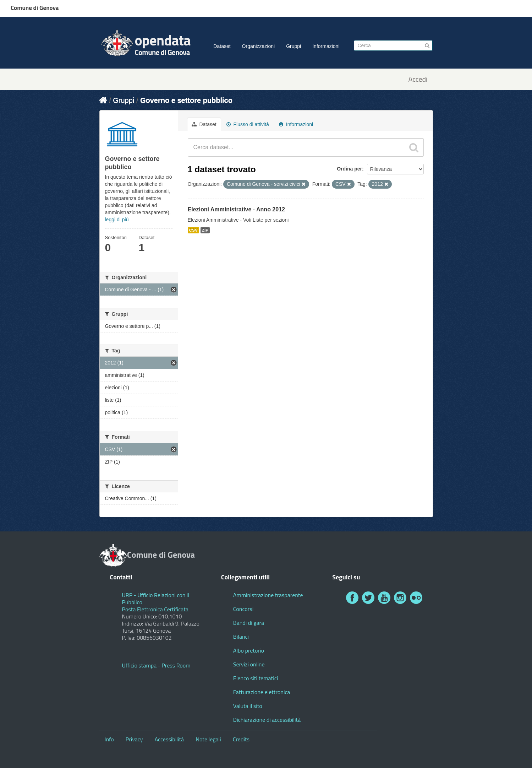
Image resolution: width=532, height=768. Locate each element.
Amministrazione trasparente (268, 595)
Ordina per (349, 169)
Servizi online (249, 664)
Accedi (418, 79)
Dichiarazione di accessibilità (267, 720)
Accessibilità (169, 739)
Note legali (208, 739)
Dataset (222, 46)
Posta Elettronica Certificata (155, 609)
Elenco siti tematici (256, 678)
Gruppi (294, 46)
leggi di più (117, 220)
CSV (193, 230)
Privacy (134, 739)
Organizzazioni (259, 46)
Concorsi (243, 609)
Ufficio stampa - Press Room (156, 665)
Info (109, 739)
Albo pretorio (249, 650)
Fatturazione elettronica (262, 692)
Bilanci (241, 637)
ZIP (205, 230)
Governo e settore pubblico (186, 100)
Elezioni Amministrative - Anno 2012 (236, 209)
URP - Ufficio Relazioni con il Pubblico (156, 599)
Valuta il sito (248, 706)
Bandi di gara (249, 623)
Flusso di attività (248, 124)
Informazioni (326, 46)
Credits (241, 739)
